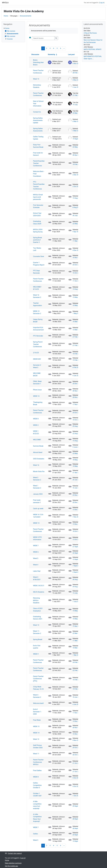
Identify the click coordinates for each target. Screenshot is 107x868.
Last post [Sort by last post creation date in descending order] (71, 54)
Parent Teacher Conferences (38, 72)
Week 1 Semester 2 (37, 487)
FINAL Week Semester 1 (37, 383)
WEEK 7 (36, 546)
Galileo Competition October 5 (37, 785)
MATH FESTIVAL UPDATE (93, 49)
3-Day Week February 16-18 (38, 688)
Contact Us (37, 112)
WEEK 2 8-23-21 (39, 586)
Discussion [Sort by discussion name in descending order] (35, 54)
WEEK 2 (36, 425)
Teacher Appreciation (38, 304)
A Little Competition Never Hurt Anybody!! (37, 818)
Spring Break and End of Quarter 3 (38, 240)
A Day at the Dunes (90, 33)
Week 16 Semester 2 (37, 296)
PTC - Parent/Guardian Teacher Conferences (39, 185)
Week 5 (36, 558)
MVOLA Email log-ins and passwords (38, 197)
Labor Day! (37, 571)
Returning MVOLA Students (36, 600)
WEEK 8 (36, 419)
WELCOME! (37, 440)
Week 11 (36, 754)
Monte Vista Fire (39, 471)
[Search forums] (43, 38)
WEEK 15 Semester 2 (37, 312)
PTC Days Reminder (36, 272)
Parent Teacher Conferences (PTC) (38, 679)
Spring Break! (38, 639)
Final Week (37, 720)
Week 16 (36, 465)
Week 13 (36, 79)
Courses (10, 39)
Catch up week (38, 509)
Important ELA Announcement (38, 329)
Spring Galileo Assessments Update (38, 120)
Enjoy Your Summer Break (38, 146)
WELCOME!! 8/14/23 (37, 288)
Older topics (88, 59)
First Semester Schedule (38, 206)
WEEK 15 (36, 726)
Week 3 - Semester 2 (37, 696)
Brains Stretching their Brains (38, 62)
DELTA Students (39, 592)
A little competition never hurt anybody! (37, 805)
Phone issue (37, 390)
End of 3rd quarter (37, 647)
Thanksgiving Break (38, 403)
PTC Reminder (38, 336)
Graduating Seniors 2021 (38, 618)
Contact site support (13, 853)
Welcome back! (38, 703)
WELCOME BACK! (37, 374)
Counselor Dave (39, 256)
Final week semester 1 (37, 501)
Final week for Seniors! (38, 154)
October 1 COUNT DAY (37, 795)
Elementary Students (37, 86)
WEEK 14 (36, 396)
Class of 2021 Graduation (38, 610)
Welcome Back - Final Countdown (39, 174)
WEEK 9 (36, 654)
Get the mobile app (11, 866)
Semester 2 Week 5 (37, 366)
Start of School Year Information (38, 104)
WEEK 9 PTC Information (37, 538)
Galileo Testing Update (38, 138)
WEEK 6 (36, 552)
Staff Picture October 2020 (38, 746)
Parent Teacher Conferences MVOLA (38, 762)
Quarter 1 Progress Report (39, 264)
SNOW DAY (37, 359)
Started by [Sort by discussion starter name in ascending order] (51, 54)
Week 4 (36, 565)
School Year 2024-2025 (37, 214)
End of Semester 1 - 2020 (37, 712)
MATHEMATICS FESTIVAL (93, 56)
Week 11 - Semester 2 (37, 632)
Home (6, 16)
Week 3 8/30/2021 (37, 578)
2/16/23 (36, 353)
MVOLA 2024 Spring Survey (38, 231)
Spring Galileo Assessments (38, 130)
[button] (30, 38)
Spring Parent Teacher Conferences (38, 344)
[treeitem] (13, 34)
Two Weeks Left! (37, 249)
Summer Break (38, 446)
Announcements (26, 16)
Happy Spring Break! (38, 321)
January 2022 (38, 494)
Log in (102, 3)
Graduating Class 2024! (37, 222)
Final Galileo (37, 770)
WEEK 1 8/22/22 (36, 432)
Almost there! (38, 452)
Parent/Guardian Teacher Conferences (39, 163)
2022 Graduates (39, 459)
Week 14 (36, 625)
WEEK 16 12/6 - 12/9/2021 (39, 516)
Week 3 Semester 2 (37, 479)
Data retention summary (13, 863)
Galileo (36, 834)
